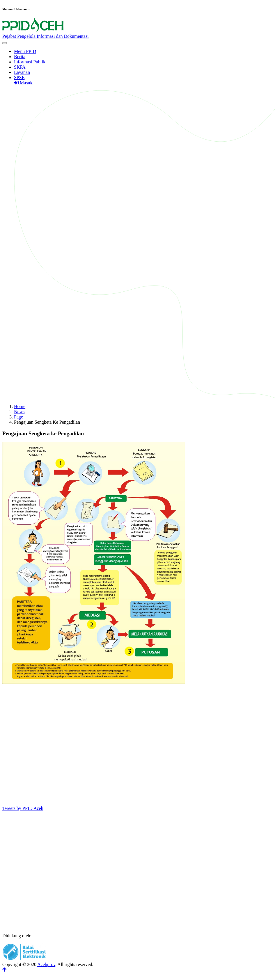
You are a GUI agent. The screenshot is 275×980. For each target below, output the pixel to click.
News (19, 412)
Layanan (22, 72)
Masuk (23, 83)
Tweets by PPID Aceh (23, 808)
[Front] (137, 34)
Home (20, 406)
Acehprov (46, 964)
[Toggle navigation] (5, 43)
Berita (20, 57)
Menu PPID (25, 51)
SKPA (20, 67)
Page (18, 417)
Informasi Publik (30, 62)
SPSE (19, 77)
